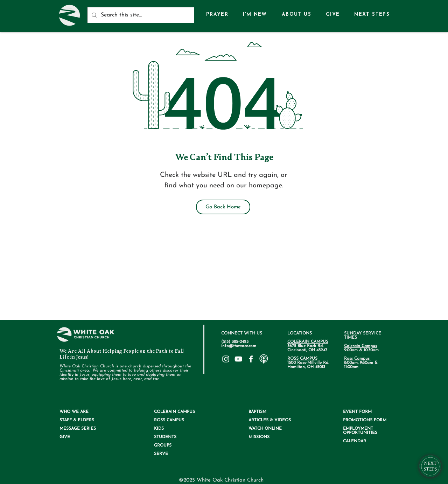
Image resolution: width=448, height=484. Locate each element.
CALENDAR (355, 441)
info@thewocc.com (239, 346)
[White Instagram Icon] (226, 359)
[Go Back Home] (223, 207)
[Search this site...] (140, 15)
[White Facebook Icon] (251, 359)
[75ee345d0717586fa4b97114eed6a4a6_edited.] (264, 359)
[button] (296, 15)
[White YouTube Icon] (238, 359)
